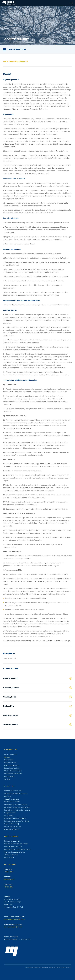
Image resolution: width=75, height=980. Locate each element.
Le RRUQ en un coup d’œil (13, 791)
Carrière (7, 779)
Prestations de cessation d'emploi (16, 805)
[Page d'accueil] (9, 3)
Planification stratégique (13, 771)
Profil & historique (11, 754)
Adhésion (8, 796)
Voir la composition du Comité (16, 61)
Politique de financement (13, 774)
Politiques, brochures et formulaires (17, 821)
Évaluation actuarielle (12, 768)
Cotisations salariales (12, 799)
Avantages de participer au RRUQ (16, 794)
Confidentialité (9, 776)
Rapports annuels (10, 763)
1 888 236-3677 (9, 879)
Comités (7, 757)
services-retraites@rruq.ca (13, 927)
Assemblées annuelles (12, 765)
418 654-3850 (9, 872)
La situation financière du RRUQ (15, 818)
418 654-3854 (9, 887)
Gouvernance (9, 760)
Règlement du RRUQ (12, 824)
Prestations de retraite (12, 802)
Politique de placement (12, 841)
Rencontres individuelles (13, 827)
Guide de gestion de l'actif (13, 847)
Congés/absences (10, 813)
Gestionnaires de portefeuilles (15, 852)
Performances (9, 858)
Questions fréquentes (12, 829)
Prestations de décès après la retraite (17, 810)
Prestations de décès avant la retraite (17, 807)
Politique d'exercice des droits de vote (17, 849)
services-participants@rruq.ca (15, 919)
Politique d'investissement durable (16, 844)
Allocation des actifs (11, 855)
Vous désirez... (9, 816)
